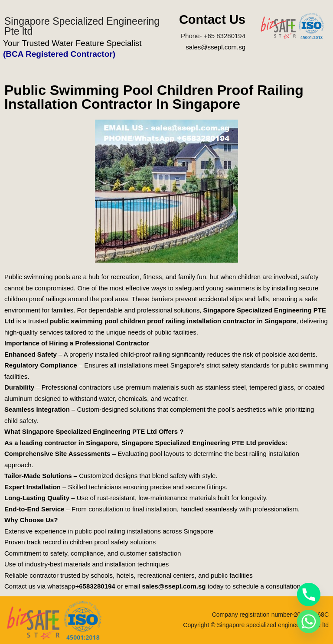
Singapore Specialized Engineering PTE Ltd (189, 443)
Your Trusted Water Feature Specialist (72, 43)
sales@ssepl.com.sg (215, 47)
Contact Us (212, 20)
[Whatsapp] (309, 621)
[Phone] (309, 595)
